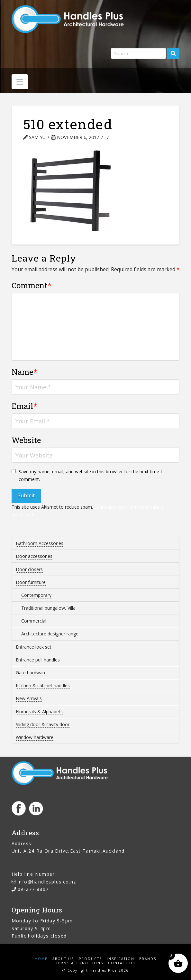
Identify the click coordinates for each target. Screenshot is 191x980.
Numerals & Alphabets (39, 712)
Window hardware (35, 737)
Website (26, 440)
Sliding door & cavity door (43, 724)
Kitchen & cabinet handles (43, 685)
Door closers (29, 569)
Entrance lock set (34, 647)
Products (90, 959)
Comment (32, 285)
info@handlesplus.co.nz (47, 882)
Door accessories (34, 556)
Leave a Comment (136, 137)
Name (25, 372)
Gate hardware (31, 673)
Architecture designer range (50, 634)
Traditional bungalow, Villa (48, 608)
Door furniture (31, 582)
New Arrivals (29, 698)
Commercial (34, 621)
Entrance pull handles (38, 660)
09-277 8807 (33, 889)
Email (25, 406)
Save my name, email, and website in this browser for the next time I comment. (90, 475)
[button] (20, 82)
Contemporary (36, 595)
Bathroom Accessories (40, 543)
